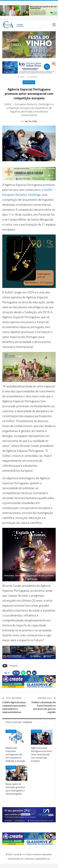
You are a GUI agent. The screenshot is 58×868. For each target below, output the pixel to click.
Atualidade (29, 82)
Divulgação (14, 670)
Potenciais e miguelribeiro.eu (37, 863)
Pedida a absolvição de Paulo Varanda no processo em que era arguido (44, 712)
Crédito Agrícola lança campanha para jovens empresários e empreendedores (14, 712)
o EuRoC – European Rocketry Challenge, (29, 196)
